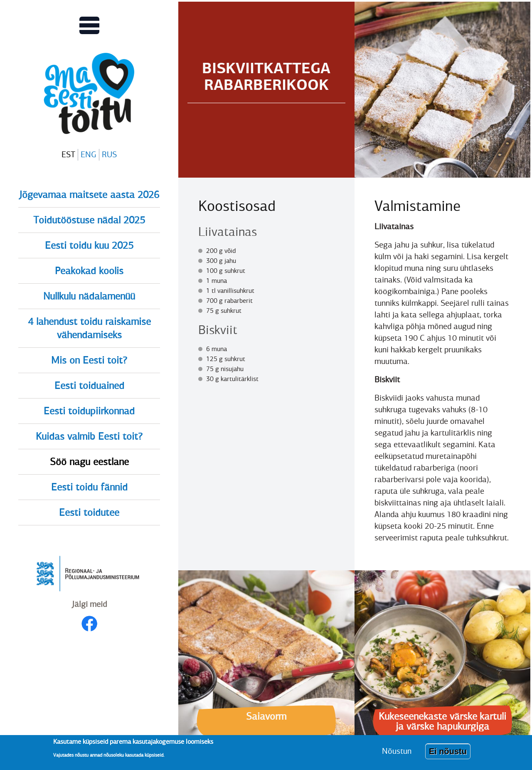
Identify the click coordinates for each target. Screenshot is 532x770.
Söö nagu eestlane (89, 462)
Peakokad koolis (89, 271)
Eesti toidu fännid (89, 487)
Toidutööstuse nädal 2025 (89, 220)
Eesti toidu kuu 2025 (89, 245)
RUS (109, 155)
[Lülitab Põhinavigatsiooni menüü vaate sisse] (89, 25)
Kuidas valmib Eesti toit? (89, 436)
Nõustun (397, 754)
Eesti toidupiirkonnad (89, 411)
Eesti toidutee (89, 513)
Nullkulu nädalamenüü (89, 296)
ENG (89, 155)
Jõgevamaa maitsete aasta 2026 (89, 195)
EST (68, 155)
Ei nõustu (448, 754)
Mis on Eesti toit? (89, 360)
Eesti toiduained (89, 386)
